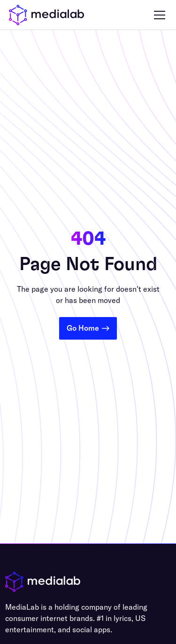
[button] (158, 15)
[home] (46, 15)
